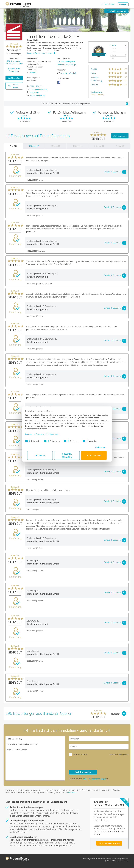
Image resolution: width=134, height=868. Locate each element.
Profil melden (71, 792)
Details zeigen (98, 447)
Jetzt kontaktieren (116, 11)
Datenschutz (116, 859)
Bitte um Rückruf (80, 754)
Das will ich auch (108, 4)
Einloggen (123, 4)
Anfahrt (33, 72)
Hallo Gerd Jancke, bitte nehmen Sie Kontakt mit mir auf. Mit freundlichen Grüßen (35, 758)
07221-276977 (36, 86)
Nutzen (94, 73)
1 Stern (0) (120, 146)
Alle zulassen (94, 455)
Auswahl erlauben (67, 455)
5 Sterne (113, 45)
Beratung (94, 85)
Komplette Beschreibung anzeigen (41, 53)
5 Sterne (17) (34, 146)
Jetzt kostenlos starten (109, 843)
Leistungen (95, 77)
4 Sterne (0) (56, 146)
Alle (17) (13, 146)
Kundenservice (97, 92)
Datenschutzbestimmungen (50, 434)
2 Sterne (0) (99, 146)
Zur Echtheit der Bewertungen (14, 70)
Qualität (94, 69)
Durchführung (96, 81)
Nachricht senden (83, 772)
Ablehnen (40, 455)
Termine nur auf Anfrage (67, 65)
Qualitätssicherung (104, 859)
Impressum (32, 434)
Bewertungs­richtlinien (90, 859)
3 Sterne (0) (77, 146)
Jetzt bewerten (14, 78)
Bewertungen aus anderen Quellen (14, 62)
